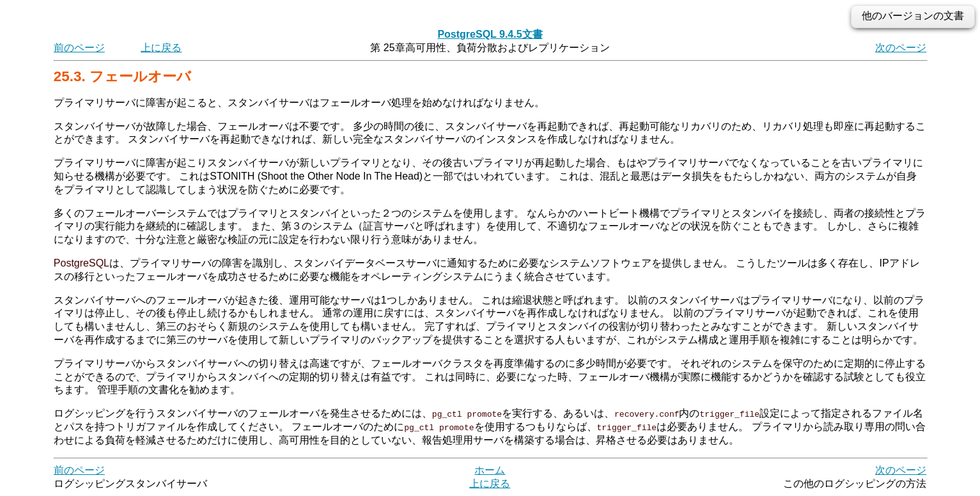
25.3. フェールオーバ (122, 76)
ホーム (490, 470)
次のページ (901, 48)
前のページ (79, 48)
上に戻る (161, 48)
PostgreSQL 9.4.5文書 (490, 34)
